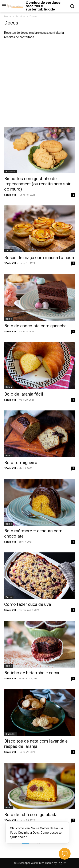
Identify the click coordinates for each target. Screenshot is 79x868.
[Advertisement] (39, 83)
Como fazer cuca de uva (28, 604)
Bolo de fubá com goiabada (31, 815)
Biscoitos (11, 172)
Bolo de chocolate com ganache (35, 326)
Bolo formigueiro (21, 463)
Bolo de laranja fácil (24, 394)
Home (8, 16)
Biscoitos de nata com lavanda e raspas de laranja (36, 744)
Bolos (9, 319)
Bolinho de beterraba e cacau (32, 673)
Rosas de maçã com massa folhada (39, 258)
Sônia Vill (10, 195)
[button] (65, 854)
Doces (9, 250)
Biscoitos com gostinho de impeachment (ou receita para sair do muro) (37, 184)
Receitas (21, 16)
